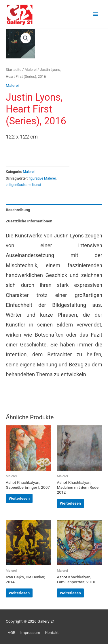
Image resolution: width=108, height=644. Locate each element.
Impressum (30, 632)
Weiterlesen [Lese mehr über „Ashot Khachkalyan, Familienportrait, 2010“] (70, 593)
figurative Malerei (42, 178)
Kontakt (52, 632)
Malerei (31, 70)
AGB (12, 632)
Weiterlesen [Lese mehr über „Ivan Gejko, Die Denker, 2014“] (19, 593)
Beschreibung (18, 210)
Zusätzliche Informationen (29, 221)
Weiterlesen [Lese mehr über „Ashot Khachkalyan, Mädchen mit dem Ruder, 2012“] (70, 503)
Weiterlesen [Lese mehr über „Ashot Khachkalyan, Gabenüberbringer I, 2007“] (19, 498)
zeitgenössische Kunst (23, 185)
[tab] (54, 210)
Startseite (14, 70)
